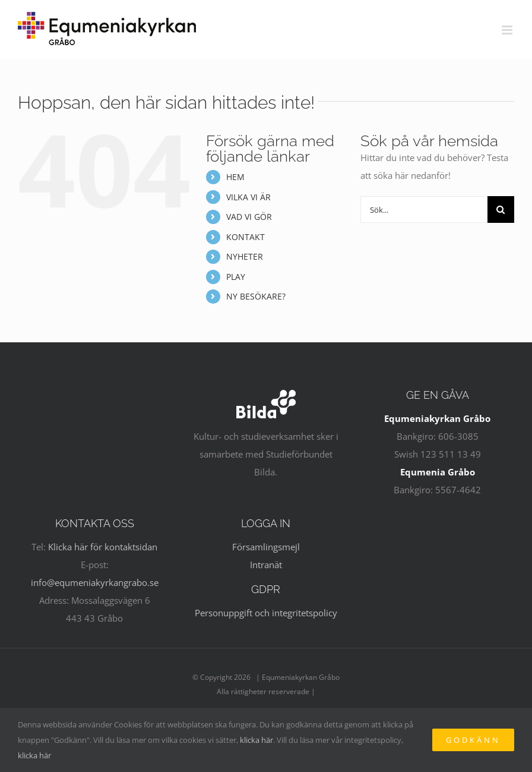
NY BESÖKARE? (256, 296)
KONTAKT (246, 237)
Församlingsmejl (266, 547)
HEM (235, 177)
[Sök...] (424, 209)
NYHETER (245, 256)
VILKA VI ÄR (248, 197)
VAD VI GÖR (249, 217)
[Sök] (501, 209)
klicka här (256, 740)
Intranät (266, 565)
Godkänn (473, 740)
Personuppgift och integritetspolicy (266, 613)
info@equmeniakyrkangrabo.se (95, 582)
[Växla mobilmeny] (508, 30)
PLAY (236, 277)
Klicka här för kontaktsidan (103, 547)
